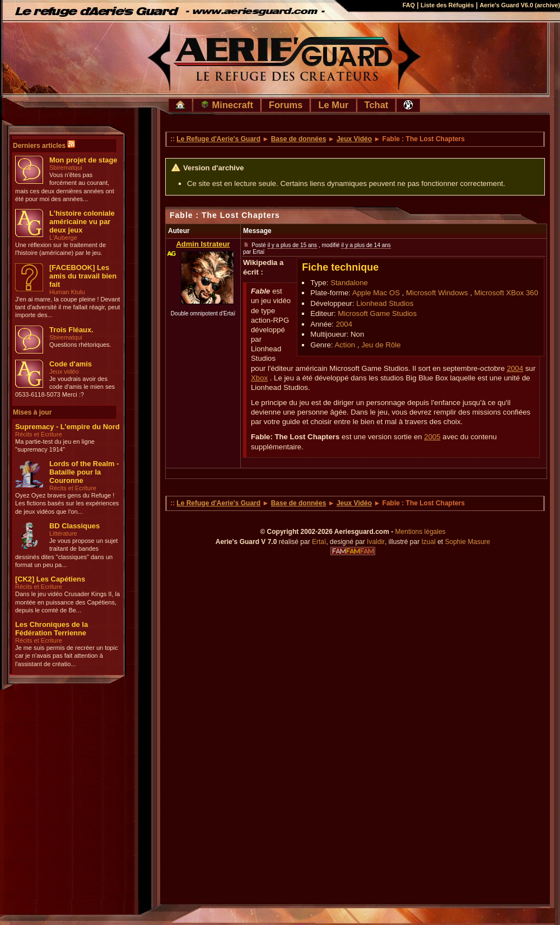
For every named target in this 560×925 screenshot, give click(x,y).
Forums (286, 105)
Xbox (259, 378)
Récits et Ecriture (39, 434)
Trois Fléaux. (71, 330)
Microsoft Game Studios (377, 313)
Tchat (377, 105)
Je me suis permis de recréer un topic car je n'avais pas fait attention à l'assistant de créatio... (66, 656)
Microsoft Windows (437, 293)
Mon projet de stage (83, 160)
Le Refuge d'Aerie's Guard (218, 139)
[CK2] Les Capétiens (50, 579)
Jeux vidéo (64, 371)
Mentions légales (421, 532)
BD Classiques (74, 526)
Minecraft (227, 105)
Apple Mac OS (376, 293)
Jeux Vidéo (354, 139)
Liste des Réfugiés (447, 5)
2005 (432, 437)
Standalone (349, 283)
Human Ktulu (67, 292)
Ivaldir (376, 542)
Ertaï (319, 542)
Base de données (299, 139)
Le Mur (333, 105)
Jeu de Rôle (381, 345)
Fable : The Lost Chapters (225, 215)
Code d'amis (71, 364)
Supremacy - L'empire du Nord (67, 427)
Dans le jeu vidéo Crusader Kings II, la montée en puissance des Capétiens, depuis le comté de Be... (67, 602)
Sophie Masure (468, 542)
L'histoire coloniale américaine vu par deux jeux (82, 222)
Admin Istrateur (203, 244)
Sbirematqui (66, 168)
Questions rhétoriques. (80, 345)
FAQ (409, 5)
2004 (344, 324)
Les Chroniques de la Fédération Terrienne (52, 629)
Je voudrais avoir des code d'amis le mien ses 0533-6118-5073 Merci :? (65, 387)
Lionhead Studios (385, 303)
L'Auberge (63, 238)
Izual (428, 542)
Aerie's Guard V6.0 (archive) (520, 5)
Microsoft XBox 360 (506, 293)
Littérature (63, 533)
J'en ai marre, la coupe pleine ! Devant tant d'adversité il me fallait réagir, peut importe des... (67, 307)
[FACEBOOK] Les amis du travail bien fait (83, 276)
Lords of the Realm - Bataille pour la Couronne (84, 472)
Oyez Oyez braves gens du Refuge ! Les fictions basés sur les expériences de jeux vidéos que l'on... (67, 503)
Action (345, 345)
